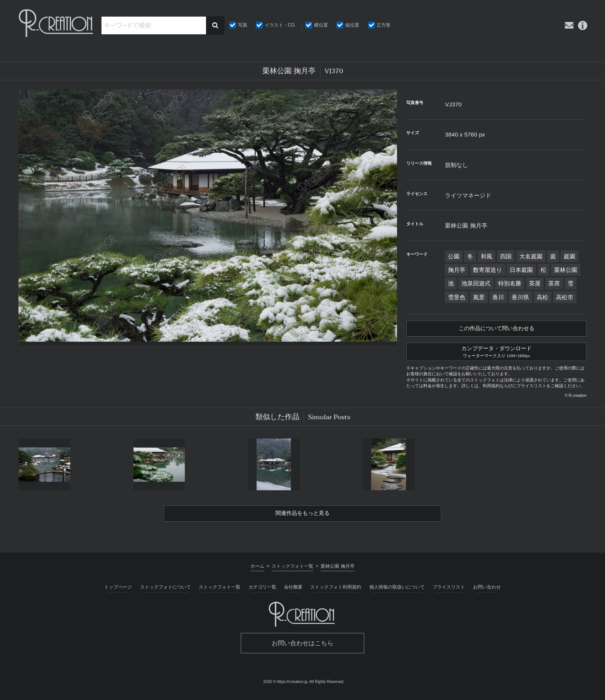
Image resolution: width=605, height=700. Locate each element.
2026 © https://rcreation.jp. (286, 687)
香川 (498, 297)
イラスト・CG (280, 25)
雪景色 (457, 297)
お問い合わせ (487, 592)
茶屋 (535, 283)
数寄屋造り (488, 270)
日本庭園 (521, 270)
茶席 (554, 283)
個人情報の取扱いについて (397, 592)
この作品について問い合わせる (497, 329)
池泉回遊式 (476, 283)
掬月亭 (457, 270)
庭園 (570, 256)
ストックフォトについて (166, 592)
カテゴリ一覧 (262, 592)
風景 (479, 297)
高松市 (565, 297)
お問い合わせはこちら (302, 648)
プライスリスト (449, 592)
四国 (506, 256)
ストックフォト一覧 (220, 592)
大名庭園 (531, 256)
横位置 (321, 25)
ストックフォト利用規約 (336, 592)
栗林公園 (566, 270)
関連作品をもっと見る (302, 518)
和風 (487, 256)
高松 (542, 297)
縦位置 (352, 25)
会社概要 (293, 592)
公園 (454, 256)
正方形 (384, 25)
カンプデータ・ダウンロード (496, 354)
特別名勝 (510, 283)
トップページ (118, 592)
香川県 (520, 297)
